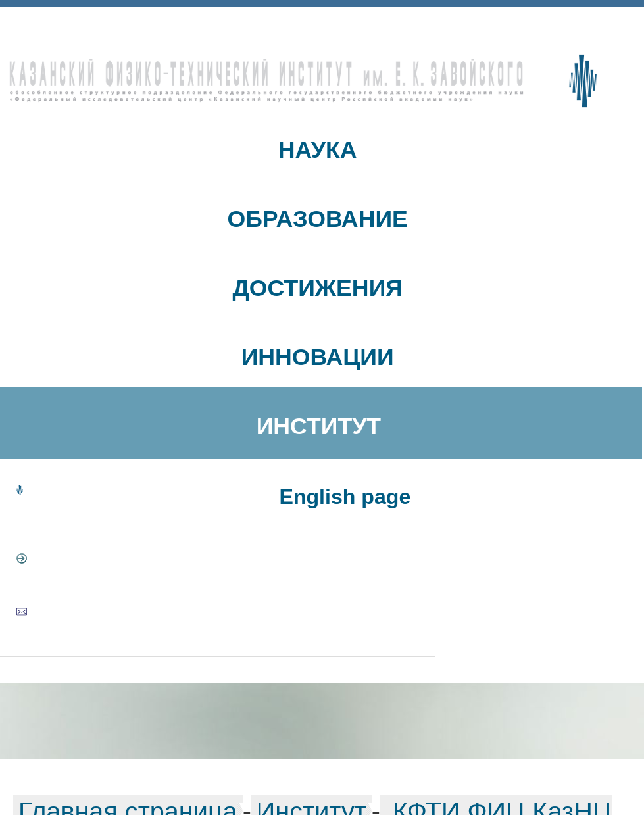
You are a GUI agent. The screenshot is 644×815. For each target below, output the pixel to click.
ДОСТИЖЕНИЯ (317, 288)
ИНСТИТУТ (319, 426)
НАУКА (318, 150)
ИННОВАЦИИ (318, 357)
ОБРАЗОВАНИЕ (317, 219)
